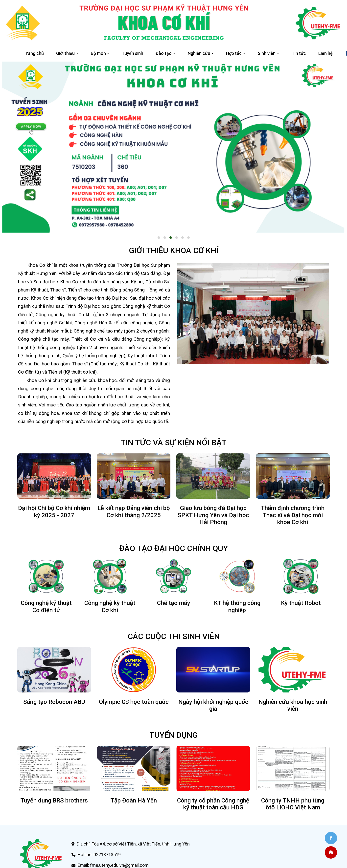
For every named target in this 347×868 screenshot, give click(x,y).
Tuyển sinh (132, 53)
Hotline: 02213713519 (99, 855)
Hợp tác (234, 53)
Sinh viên (267, 53)
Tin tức (299, 53)
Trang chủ (34, 53)
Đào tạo (164, 53)
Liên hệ (325, 53)
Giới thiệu (65, 53)
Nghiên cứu (199, 53)
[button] (159, 238)
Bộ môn (98, 53)
